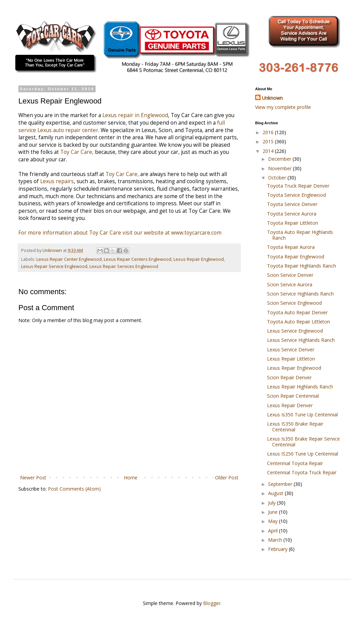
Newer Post (33, 478)
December (280, 159)
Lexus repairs (57, 181)
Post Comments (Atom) (74, 489)
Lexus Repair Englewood (199, 259)
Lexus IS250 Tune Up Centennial (303, 454)
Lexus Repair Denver (290, 405)
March (276, 540)
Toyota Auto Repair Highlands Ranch (300, 235)
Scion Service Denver (290, 275)
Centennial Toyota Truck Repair (302, 472)
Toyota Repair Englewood (296, 257)
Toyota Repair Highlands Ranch (302, 266)
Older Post (227, 478)
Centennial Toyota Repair (295, 463)
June (274, 512)
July (272, 503)
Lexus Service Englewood (295, 331)
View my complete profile (283, 107)
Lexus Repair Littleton (291, 359)
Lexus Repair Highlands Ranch (300, 387)
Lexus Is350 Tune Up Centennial (302, 415)
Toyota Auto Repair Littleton (299, 322)
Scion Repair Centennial (293, 396)
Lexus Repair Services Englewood (124, 266)
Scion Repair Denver (289, 377)
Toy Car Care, (77, 152)
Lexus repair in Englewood (135, 115)
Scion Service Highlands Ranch (300, 294)
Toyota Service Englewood (296, 195)
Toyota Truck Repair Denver (298, 186)
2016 (269, 132)
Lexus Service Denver (291, 349)
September (281, 484)
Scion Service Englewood (294, 303)
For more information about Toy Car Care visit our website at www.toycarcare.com (120, 233)
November (280, 168)
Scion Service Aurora (290, 284)
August (276, 493)
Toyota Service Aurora (292, 214)
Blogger (212, 603)
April (274, 531)
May (274, 521)
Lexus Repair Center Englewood (69, 259)
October (278, 178)
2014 (269, 151)
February (278, 549)
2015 (269, 141)
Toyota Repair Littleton (293, 223)
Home (131, 478)
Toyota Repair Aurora (291, 247)
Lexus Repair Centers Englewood (138, 259)
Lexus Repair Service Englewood (54, 266)
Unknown (272, 98)
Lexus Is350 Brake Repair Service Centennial (303, 442)
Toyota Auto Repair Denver (297, 312)
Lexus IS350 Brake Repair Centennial (295, 427)
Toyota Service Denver (292, 204)
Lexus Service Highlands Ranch (301, 340)
